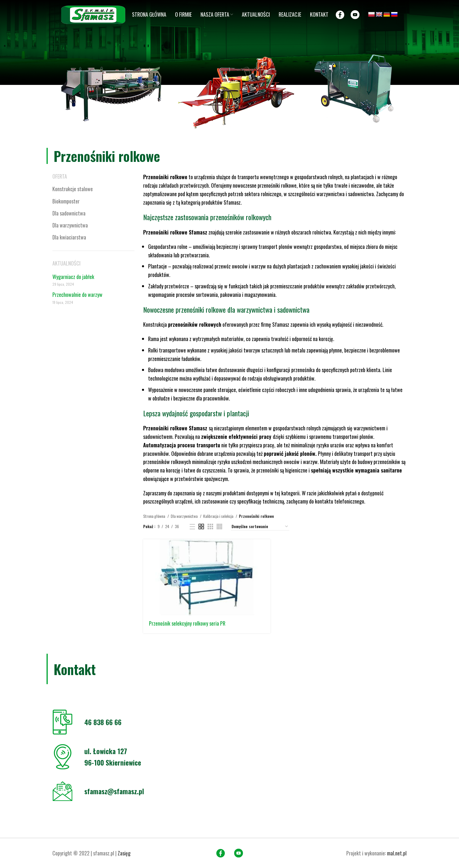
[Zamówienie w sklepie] (260, 527)
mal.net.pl (397, 853)
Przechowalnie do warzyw (77, 295)
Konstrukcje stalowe (73, 189)
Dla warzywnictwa (70, 225)
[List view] (192, 527)
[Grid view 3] (210, 527)
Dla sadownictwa (69, 213)
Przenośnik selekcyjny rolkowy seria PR (187, 623)
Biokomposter (66, 201)
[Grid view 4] (219, 527)
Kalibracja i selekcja (219, 516)
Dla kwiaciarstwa (69, 237)
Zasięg (124, 853)
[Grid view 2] (201, 527)
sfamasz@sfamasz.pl (114, 791)
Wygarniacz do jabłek (73, 277)
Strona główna (155, 516)
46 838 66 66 (103, 722)
